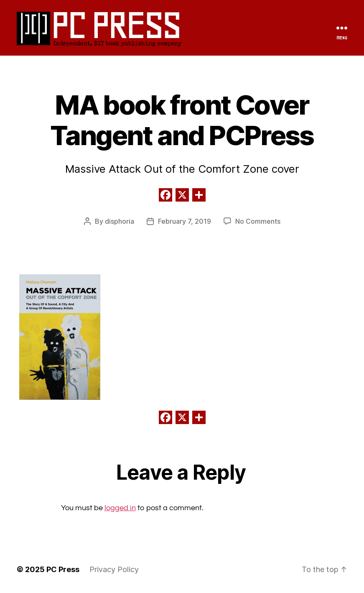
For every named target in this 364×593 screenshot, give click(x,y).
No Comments (258, 221)
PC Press (115, 25)
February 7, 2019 (185, 221)
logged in (120, 508)
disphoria (120, 221)
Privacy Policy (114, 569)
